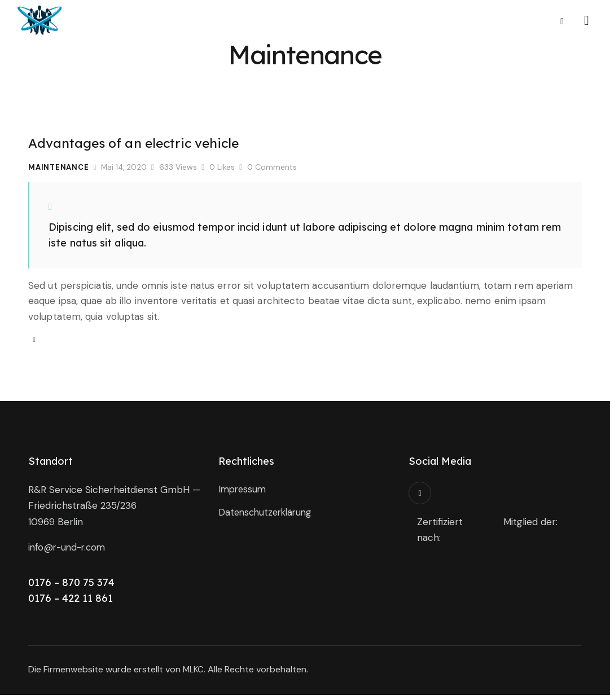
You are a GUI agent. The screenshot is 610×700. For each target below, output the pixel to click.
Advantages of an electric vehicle (157, 142)
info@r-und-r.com (69, 552)
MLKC (194, 674)
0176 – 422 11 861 (71, 603)
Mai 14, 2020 (125, 167)
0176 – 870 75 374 (71, 587)
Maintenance (59, 167)
